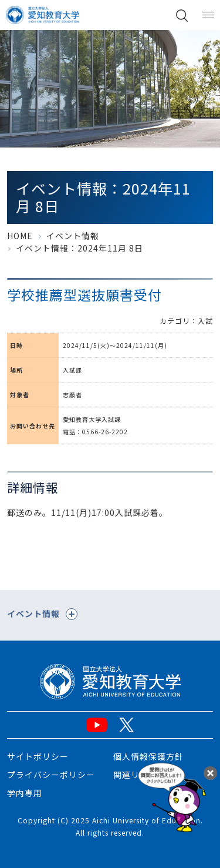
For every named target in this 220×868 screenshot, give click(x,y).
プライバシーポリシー (51, 775)
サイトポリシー (38, 756)
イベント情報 (73, 236)
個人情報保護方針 (148, 756)
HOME (20, 236)
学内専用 (25, 793)
